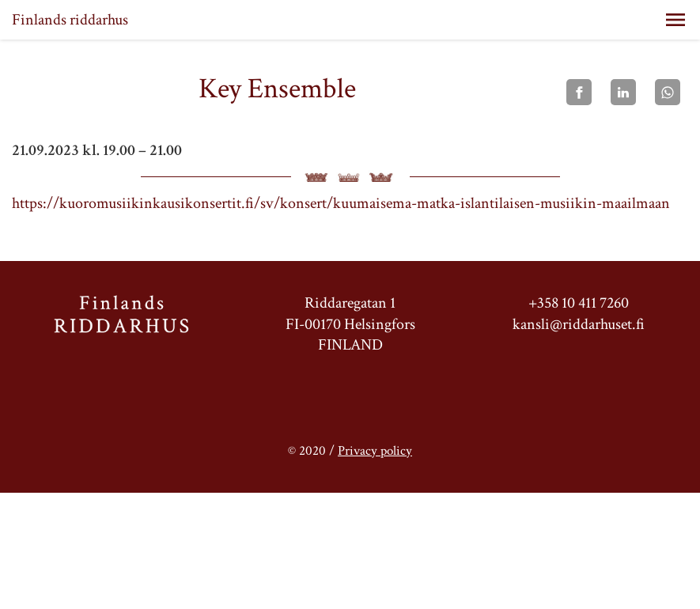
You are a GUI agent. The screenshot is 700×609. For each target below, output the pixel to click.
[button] (675, 20)
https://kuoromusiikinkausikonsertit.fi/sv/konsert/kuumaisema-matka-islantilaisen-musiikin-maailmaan (341, 203)
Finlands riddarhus (70, 20)
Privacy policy (375, 451)
